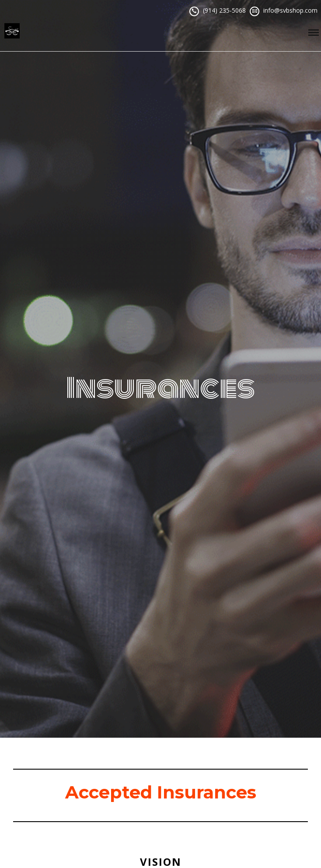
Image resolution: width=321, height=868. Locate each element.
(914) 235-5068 (224, 10)
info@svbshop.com (290, 10)
